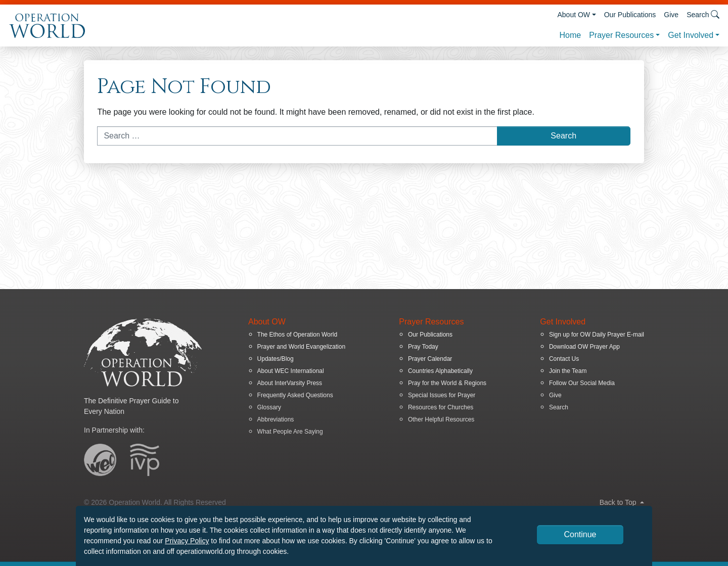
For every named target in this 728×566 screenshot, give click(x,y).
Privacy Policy (187, 541)
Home (570, 35)
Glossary (269, 407)
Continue (580, 534)
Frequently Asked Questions (295, 395)
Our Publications (630, 15)
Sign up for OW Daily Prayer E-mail (597, 335)
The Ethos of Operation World (298, 335)
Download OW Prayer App (584, 347)
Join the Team (568, 371)
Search (559, 407)
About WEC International (291, 371)
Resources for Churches (441, 407)
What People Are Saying (290, 432)
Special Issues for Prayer (442, 395)
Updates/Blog (276, 359)
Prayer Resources (621, 35)
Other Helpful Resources (441, 419)
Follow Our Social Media (582, 383)
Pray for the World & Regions (447, 383)
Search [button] (703, 14)
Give (671, 15)
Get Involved (691, 35)
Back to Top (622, 502)
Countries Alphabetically (440, 371)
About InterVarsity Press (290, 383)
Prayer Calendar (430, 359)
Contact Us (564, 359)
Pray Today (423, 347)
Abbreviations (276, 419)
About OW (574, 15)
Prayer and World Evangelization (302, 347)
